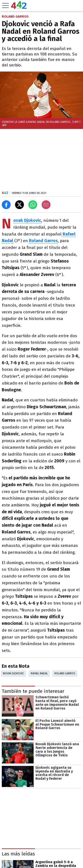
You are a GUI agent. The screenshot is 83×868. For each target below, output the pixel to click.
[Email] (46, 205)
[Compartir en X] (19, 205)
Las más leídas (18, 854)
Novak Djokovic (13, 673)
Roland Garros (65, 673)
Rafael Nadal (39, 673)
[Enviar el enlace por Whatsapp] (33, 205)
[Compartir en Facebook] (6, 205)
